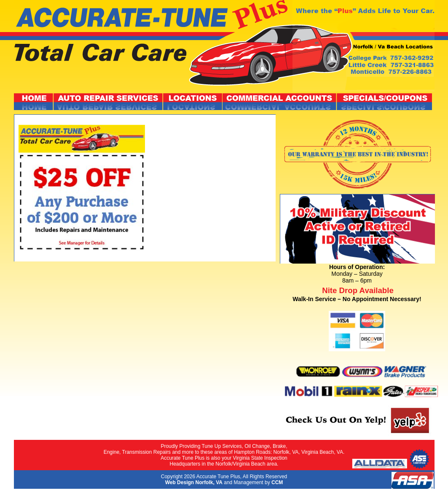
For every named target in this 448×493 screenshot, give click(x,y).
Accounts (280, 102)
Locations (193, 102)
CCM (277, 482)
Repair (108, 102)
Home (34, 102)
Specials (384, 102)
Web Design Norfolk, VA (194, 482)
